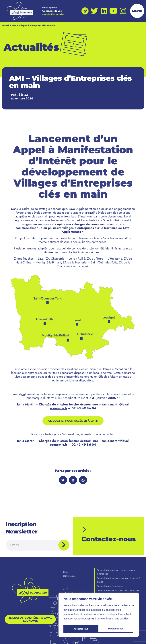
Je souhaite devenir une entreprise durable (116, 590)
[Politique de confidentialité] (64, 638)
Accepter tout (117, 629)
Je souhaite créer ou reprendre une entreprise (116, 565)
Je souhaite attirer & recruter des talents (119, 584)
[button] (63, 480)
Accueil (6, 26)
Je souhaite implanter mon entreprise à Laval (119, 573)
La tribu (67, 565)
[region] (99, 615)
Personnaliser (81, 629)
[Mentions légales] (37, 638)
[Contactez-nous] (87, 526)
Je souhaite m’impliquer (111, 579)
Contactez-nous (109, 538)
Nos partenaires (72, 569)
